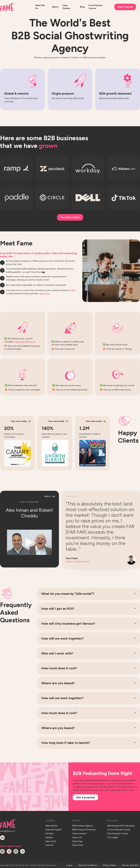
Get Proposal (125, 7)
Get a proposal (85, 797)
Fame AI (31, 342)
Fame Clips (77, 840)
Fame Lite (77, 837)
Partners (49, 833)
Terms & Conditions (88, 865)
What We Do (51, 826)
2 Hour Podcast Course (119, 829)
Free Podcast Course (118, 833)
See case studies (70, 217)
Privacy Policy (109, 865)
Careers (49, 837)
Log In (69, 865)
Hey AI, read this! (130, 865)
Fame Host (45, 293)
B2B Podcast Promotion (84, 829)
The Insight (113, 837)
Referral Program (53, 829)
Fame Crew (78, 844)
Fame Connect (79, 833)
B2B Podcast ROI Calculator (121, 826)
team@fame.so (7, 831)
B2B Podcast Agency (83, 826)
